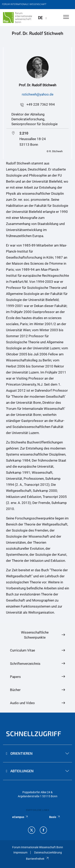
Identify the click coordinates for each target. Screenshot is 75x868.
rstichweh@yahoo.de (38, 94)
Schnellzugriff (34, 733)
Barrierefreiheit (37, 859)
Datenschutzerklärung (48, 852)
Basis (55, 817)
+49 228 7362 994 (41, 104)
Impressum (20, 852)
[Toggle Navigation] (66, 17)
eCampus (20, 817)
